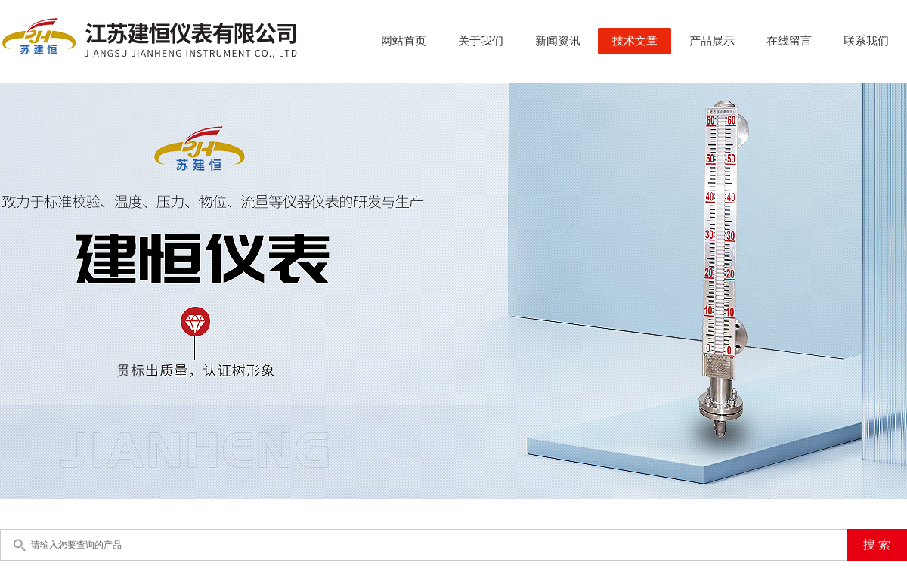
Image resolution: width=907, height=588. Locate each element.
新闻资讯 (558, 41)
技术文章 (635, 41)
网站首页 (404, 41)
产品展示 (712, 41)
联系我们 (866, 41)
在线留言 (789, 41)
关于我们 (481, 41)
